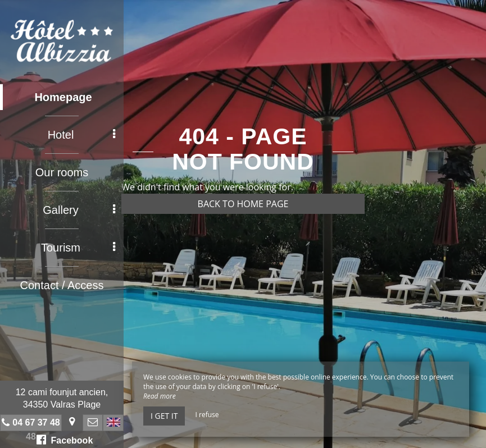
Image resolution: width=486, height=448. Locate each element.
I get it (164, 416)
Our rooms (62, 172)
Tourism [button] (78, 248)
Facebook (65, 440)
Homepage (63, 97)
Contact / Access (62, 285)
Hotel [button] (81, 135)
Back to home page (243, 204)
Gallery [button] (79, 210)
